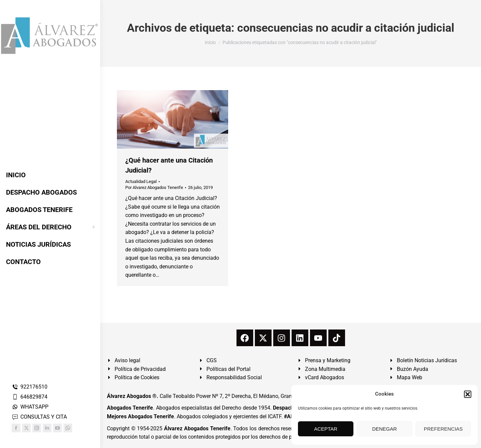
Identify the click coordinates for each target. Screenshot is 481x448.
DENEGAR (384, 429)
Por (154, 187)
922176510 (30, 387)
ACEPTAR (326, 429)
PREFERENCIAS (443, 429)
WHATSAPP (30, 407)
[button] (468, 394)
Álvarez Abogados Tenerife (197, 428)
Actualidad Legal (141, 181)
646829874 (30, 397)
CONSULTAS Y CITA (39, 417)
